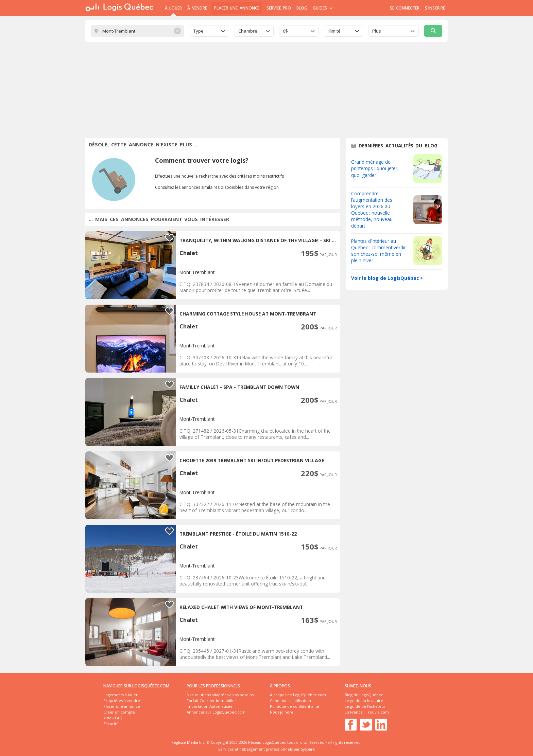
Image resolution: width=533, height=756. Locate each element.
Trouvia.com (377, 712)
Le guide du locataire (364, 700)
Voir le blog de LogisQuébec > (387, 278)
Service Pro (279, 8)
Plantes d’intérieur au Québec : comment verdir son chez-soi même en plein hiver (379, 251)
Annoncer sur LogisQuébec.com (216, 712)
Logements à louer (121, 695)
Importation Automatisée (210, 706)
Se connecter (405, 8)
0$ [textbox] (285, 31)
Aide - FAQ (113, 718)
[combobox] (209, 31)
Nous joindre (282, 712)
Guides (323, 8)
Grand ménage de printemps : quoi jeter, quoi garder (375, 168)
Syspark (308, 749)
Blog (302, 8)
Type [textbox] (199, 31)
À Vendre (197, 8)
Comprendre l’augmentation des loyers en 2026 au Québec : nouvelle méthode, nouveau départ (372, 210)
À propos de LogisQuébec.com (298, 695)
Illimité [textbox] (334, 31)
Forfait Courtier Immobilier (211, 700)
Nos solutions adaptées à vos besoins (220, 695)
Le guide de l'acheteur (365, 706)
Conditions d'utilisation (290, 700)
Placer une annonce (237, 8)
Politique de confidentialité (295, 706)
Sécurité (111, 724)
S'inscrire (435, 8)
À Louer (173, 8)
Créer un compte (119, 712)
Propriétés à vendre (122, 700)
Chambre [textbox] (248, 31)
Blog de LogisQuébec (364, 695)
